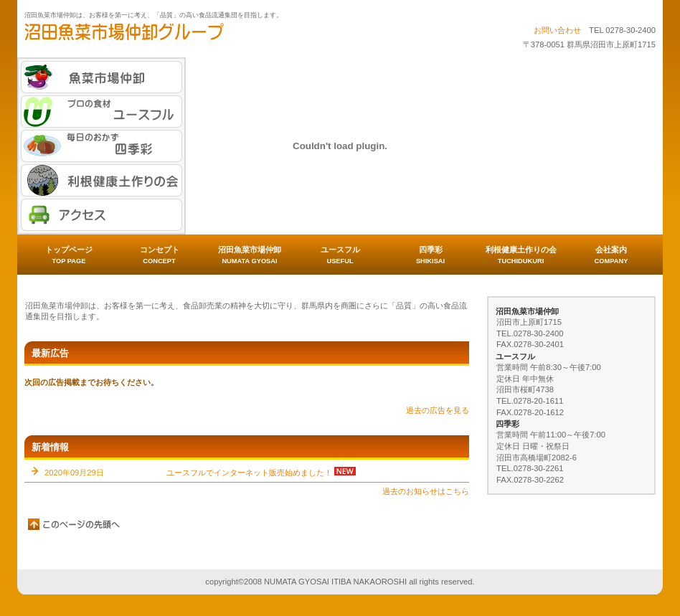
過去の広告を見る (438, 410)
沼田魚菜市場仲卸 (168, 37)
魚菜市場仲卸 (101, 77)
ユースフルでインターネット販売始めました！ (249, 473)
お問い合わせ (557, 30)
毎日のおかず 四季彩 (101, 146)
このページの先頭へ (75, 524)
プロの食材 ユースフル (101, 112)
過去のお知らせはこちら (426, 491)
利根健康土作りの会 (101, 180)
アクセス (101, 215)
